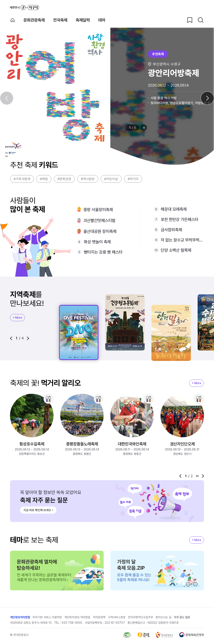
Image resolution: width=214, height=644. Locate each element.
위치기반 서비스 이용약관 (47, 617)
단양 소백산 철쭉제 (176, 250)
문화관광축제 (34, 20)
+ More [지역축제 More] (17, 318)
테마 (102, 20)
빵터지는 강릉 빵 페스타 (103, 252)
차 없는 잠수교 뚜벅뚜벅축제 (182, 240)
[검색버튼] (201, 20)
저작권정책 (99, 617)
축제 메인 (13, 20)
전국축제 (60, 20)
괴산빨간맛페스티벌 (99, 221)
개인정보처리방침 (20, 617)
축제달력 (83, 20)
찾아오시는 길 (163, 617)
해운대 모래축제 (174, 209)
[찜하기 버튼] (190, 20)
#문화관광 (64, 179)
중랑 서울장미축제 (98, 210)
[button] (11, 338)
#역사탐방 (88, 179)
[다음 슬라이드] (207, 98)
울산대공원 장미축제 (100, 231)
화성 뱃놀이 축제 (97, 242)
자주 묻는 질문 (182, 617)
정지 (144, 128)
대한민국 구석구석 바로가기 (25, 8)
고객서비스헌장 (117, 617)
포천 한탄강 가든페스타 (180, 219)
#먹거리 (133, 179)
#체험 (44, 179)
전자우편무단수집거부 (140, 617)
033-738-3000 (72, 623)
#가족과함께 (22, 179)
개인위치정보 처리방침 (77, 617)
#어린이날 (111, 179)
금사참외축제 (171, 230)
